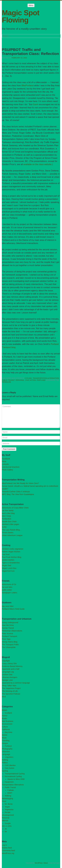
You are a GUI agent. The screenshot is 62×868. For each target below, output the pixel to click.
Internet (5, 821)
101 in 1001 (7, 826)
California (6, 729)
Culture (5, 727)
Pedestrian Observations (12, 631)
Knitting (5, 760)
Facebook (6, 459)
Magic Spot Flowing (21, 16)
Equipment (9, 782)
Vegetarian (9, 810)
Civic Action (31, 380)
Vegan (7, 807)
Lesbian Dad (7, 675)
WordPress (39, 863)
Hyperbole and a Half (11, 669)
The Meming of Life (10, 691)
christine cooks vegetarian (13, 549)
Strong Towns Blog (10, 642)
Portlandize (6, 519)
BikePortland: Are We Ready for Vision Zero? (20, 483)
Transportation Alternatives (46, 378)
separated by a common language (16, 683)
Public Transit (8, 380)
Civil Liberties (10, 765)
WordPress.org (8, 853)
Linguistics (9, 757)
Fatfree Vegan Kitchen (11, 552)
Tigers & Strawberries (11, 563)
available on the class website (37, 164)
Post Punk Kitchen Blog (12, 557)
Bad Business (8, 721)
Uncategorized (8, 815)
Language (6, 754)
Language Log (8, 672)
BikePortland (28, 85)
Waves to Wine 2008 (16, 779)
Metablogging (7, 798)
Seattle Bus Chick (9, 522)
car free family (8, 510)
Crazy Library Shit (9, 663)
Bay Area (8, 732)
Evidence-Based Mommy (12, 666)
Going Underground (10, 622)
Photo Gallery (7, 470)
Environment (7, 724)
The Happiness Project (11, 688)
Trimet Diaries (8, 533)
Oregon (5, 743)
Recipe (8, 812)
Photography (7, 749)
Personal (20, 380)
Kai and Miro (7, 587)
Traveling (6, 741)
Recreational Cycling (13, 776)
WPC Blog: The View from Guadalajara (18, 494)
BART (10, 793)
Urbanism (6, 752)
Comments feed (8, 851)
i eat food (6, 554)
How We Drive (8, 625)
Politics (5, 763)
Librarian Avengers (10, 677)
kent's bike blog (8, 513)
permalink (6, 382)
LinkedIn (5, 464)
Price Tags (6, 639)
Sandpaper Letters (9, 593)
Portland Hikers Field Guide (13, 609)
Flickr (4, 461)
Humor (5, 716)
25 (6, 829)
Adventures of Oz (9, 584)
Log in (4, 845)
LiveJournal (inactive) (11, 467)
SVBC (4, 527)
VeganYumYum (8, 571)
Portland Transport (9, 636)
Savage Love (7, 680)
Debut (46, 863)
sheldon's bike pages (10, 524)
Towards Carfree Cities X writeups (16, 492)
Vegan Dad (6, 565)
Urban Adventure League (12, 535)
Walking (8, 796)
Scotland (8, 713)
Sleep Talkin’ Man (9, 686)
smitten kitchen (8, 560)
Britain (5, 710)
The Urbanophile (9, 647)
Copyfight (6, 661)
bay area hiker (8, 606)
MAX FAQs (6, 516)
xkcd (4, 697)
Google (8, 823)
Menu (31, 5)
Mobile (5, 735)
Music (4, 738)
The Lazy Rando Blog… (12, 530)
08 (6, 832)
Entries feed (7, 848)
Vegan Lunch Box (9, 568)
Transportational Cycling (15, 774)
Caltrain (11, 790)
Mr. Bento (9, 804)
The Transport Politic (10, 645)
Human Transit (8, 628)
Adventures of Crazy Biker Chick (15, 508)
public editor (7, 590)
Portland (41, 380)
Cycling (28, 378)
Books (4, 718)
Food (4, 801)
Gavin (36, 104)
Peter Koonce (7, 634)
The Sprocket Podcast (11, 694)
